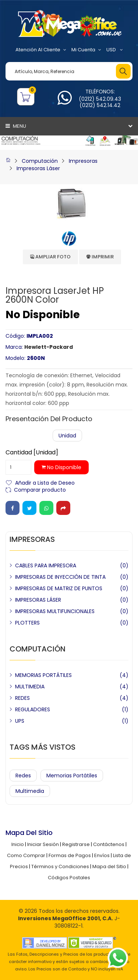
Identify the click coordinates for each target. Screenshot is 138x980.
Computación (40, 161)
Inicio (18, 844)
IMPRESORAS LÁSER (38, 600)
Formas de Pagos (70, 855)
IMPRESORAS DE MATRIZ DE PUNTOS (59, 588)
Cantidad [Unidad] (32, 453)
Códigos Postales (69, 878)
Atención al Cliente (41, 50)
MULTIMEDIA (30, 687)
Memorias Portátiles (72, 776)
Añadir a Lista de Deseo (45, 482)
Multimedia (30, 791)
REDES (22, 698)
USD (115, 50)
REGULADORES (33, 709)
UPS (20, 721)
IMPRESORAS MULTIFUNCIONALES (55, 611)
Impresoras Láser (38, 168)
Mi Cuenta (86, 50)
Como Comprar (26, 855)
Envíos (102, 855)
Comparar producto (40, 489)
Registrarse (76, 844)
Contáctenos (109, 844)
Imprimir (100, 257)
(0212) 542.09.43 (100, 99)
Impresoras (83, 161)
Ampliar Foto (50, 257)
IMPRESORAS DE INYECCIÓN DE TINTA (60, 577)
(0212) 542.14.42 (100, 105)
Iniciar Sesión (43, 844)
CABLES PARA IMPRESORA (46, 565)
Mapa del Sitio (109, 866)
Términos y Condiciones (60, 866)
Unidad (67, 436)
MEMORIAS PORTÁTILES (43, 675)
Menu (16, 126)
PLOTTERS (27, 623)
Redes (23, 776)
